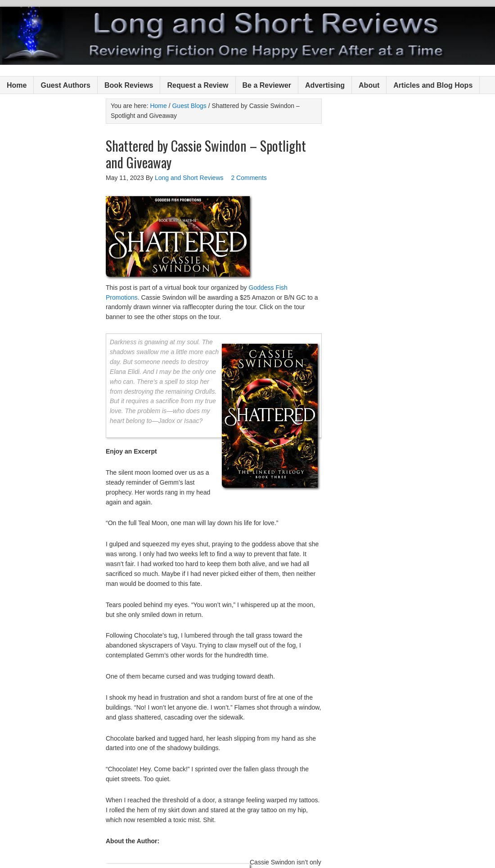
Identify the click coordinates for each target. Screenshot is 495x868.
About (369, 85)
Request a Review (198, 85)
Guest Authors (65, 85)
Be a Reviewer (267, 85)
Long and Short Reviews (247, 36)
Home (17, 85)
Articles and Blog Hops (433, 85)
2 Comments (249, 178)
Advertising (325, 85)
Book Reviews (129, 85)
